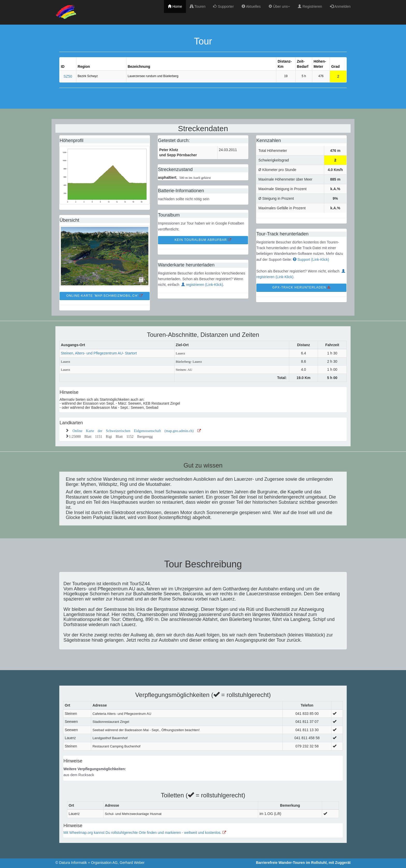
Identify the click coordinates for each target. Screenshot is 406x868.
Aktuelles (251, 6)
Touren (198, 6)
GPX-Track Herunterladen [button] (301, 287)
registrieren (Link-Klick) (202, 285)
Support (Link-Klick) (311, 259)
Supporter (223, 6)
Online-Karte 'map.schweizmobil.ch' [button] (105, 296)
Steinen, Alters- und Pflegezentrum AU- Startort (99, 353)
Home (175, 6)
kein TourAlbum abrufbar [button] (203, 240)
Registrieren (310, 6)
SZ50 (68, 76)
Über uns (279, 6)
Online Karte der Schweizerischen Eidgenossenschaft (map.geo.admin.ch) (137, 430)
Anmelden (340, 6)
